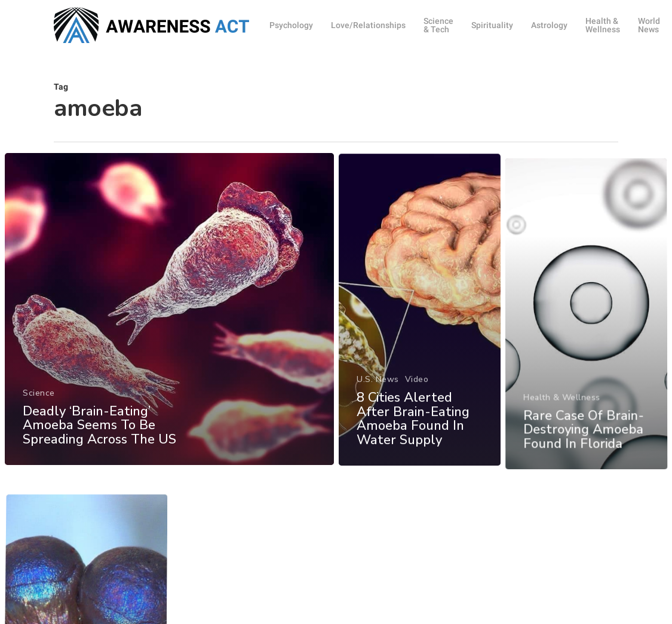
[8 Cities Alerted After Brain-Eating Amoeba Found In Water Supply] (419, 324)
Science (39, 398)
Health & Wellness (562, 421)
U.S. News (378, 393)
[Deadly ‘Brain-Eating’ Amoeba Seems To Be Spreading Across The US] (169, 315)
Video (416, 393)
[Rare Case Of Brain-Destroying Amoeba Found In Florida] (587, 340)
